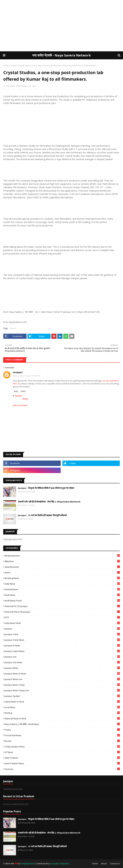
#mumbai (62, 561)
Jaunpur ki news (62, 646)
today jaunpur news (62, 747)
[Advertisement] (61, 26)
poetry (62, 730)
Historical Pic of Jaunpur (62, 606)
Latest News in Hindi (62, 702)
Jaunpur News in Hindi (62, 674)
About (104, 864)
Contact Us (115, 864)
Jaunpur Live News (62, 662)
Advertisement (62, 567)
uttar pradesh (62, 758)
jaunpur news (62, 668)
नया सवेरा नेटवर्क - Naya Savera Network (61, 55)
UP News (62, 752)
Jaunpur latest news (62, 651)
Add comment (20, 405)
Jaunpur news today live (62, 690)
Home (6, 66)
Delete (23, 391)
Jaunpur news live (62, 679)
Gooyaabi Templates (59, 864)
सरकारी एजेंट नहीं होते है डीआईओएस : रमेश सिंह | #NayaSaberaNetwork (49, 502)
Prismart (18, 373)
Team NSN (10, 86)
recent (13, 66)
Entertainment (62, 589)
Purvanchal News (62, 735)
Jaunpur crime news (62, 640)
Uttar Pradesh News (62, 763)
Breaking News (62, 578)
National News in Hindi (62, 718)
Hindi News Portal (62, 601)
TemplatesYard (27, 864)
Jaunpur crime (62, 634)
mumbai (62, 713)
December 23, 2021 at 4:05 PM (28, 376)
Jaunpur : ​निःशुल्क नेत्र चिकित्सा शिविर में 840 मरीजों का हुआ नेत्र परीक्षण (46, 488)
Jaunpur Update (62, 696)
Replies (19, 396)
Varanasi (62, 769)
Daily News (62, 584)
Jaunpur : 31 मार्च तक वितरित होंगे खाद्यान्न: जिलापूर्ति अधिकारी (42, 515)
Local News (62, 707)
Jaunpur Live (62, 657)
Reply (16, 391)
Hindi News (62, 595)
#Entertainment (62, 556)
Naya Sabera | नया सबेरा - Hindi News (62, 724)
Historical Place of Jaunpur (62, 612)
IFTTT (62, 617)
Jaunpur (62, 629)
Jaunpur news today (62, 685)
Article (62, 573)
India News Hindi (62, 623)
